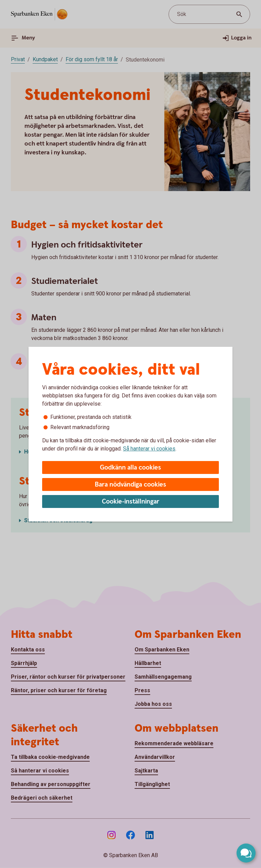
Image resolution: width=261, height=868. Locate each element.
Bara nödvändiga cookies (130, 485)
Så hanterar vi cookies (149, 449)
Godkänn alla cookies (130, 468)
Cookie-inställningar (131, 502)
